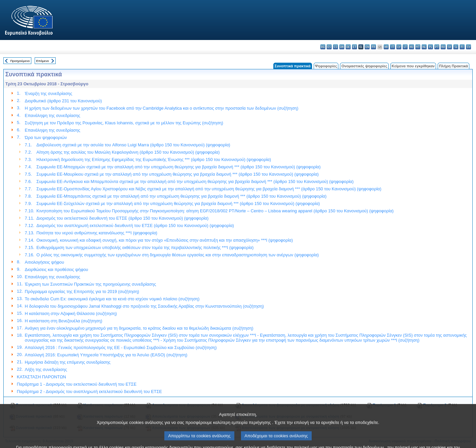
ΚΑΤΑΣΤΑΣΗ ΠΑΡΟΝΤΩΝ (41, 377)
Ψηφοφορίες (326, 66)
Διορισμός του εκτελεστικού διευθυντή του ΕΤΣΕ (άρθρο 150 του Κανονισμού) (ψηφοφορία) (122, 218)
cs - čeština (335, 47)
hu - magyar (411, 47)
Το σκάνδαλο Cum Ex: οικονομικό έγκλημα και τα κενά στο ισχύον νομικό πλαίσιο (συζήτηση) (112, 299)
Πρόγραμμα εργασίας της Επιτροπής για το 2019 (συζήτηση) (82, 291)
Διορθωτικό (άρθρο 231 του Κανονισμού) (63, 101)
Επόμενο (42, 61)
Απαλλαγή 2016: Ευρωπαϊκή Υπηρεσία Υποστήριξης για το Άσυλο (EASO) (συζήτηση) (106, 355)
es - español (329, 47)
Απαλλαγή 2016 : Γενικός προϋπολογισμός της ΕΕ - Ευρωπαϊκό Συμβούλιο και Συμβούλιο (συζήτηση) (121, 347)
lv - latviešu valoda (399, 47)
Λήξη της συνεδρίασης (46, 369)
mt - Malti (418, 47)
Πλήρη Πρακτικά (453, 66)
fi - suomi (462, 47)
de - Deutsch (348, 47)
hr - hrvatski (386, 47)
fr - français (373, 47)
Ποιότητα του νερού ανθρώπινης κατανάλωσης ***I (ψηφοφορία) (97, 233)
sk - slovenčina (449, 47)
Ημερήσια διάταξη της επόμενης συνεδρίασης (67, 362)
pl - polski (430, 47)
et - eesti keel (354, 47)
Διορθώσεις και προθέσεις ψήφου (56, 269)
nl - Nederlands (424, 47)
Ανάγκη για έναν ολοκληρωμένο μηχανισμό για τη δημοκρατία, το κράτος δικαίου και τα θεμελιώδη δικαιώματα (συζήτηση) (139, 328)
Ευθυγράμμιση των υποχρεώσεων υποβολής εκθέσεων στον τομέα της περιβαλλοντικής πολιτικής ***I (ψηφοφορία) (145, 247)
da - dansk (342, 47)
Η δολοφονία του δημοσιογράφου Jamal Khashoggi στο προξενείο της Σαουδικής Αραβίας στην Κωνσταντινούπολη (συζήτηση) (144, 306)
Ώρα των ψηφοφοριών (46, 137)
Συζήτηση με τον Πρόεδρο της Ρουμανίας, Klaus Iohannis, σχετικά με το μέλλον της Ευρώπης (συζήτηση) (124, 123)
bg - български (323, 47)
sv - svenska (468, 47)
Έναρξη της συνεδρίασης (48, 93)
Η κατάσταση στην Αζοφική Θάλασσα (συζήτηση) (71, 313)
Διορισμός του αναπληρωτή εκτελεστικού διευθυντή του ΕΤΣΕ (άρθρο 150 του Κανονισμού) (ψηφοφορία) (135, 225)
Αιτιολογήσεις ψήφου (44, 262)
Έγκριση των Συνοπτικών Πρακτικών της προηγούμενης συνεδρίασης (90, 284)
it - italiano (392, 47)
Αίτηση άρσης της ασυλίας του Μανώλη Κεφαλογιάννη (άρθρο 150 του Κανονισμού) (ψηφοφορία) (128, 152)
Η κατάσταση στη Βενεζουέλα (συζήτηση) (63, 321)
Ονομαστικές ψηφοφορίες (364, 66)
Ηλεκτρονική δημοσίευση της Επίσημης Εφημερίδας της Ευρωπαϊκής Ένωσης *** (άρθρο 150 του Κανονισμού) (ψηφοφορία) (154, 159)
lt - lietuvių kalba (405, 47)
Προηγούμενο (20, 61)
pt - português (437, 47)
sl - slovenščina (456, 47)
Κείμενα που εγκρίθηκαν (413, 66)
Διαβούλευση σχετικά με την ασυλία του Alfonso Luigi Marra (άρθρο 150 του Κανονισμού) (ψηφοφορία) (133, 145)
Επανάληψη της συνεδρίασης (52, 115)
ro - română (443, 47)
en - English (367, 47)
